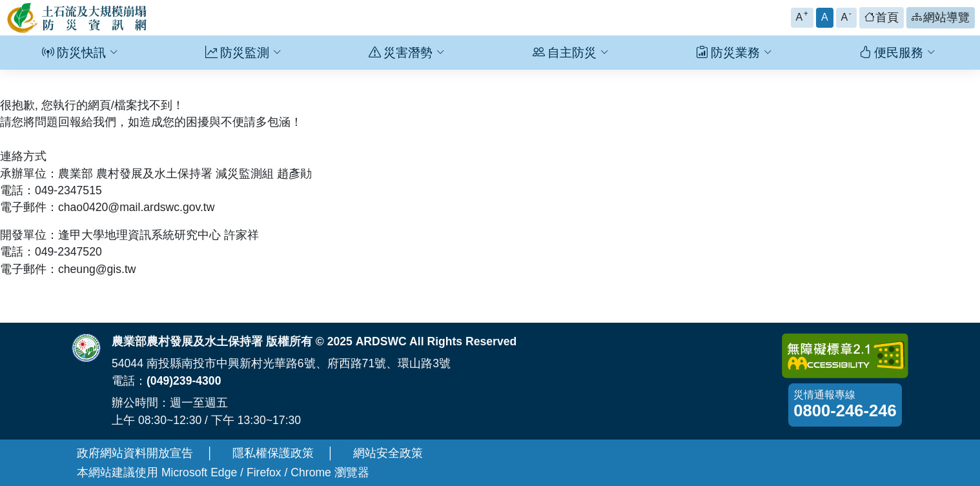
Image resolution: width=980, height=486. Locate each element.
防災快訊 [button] (80, 53)
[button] (882, 18)
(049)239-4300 (184, 381)
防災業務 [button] (734, 53)
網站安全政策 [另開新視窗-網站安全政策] (388, 453)
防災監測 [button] (243, 53)
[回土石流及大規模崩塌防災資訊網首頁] (78, 18)
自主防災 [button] (571, 53)
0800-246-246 (845, 410)
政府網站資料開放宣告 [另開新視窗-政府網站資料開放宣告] (135, 453)
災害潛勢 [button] (407, 53)
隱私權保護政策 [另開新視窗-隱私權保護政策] (273, 453)
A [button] (802, 16)
